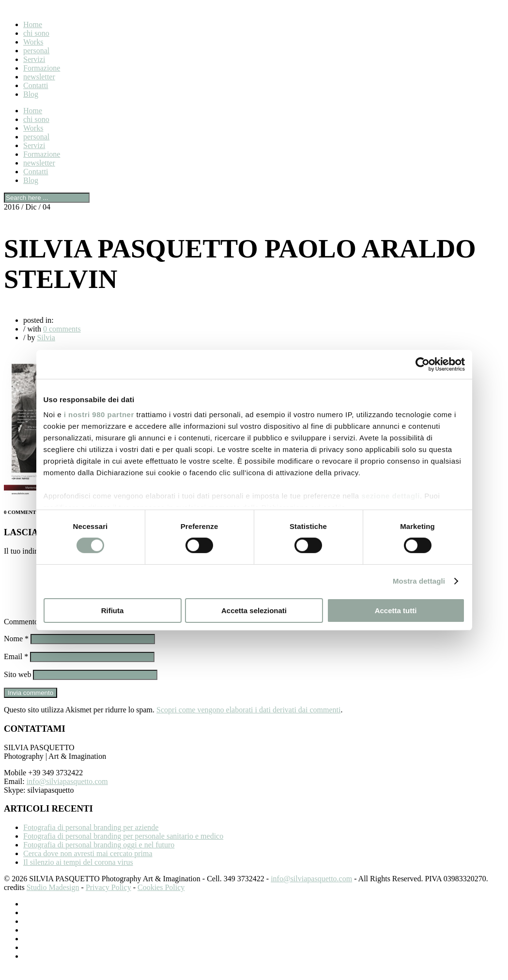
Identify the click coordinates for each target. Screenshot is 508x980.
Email (16, 668)
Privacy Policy (108, 899)
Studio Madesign (53, 899)
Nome (16, 650)
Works (33, 42)
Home (33, 24)
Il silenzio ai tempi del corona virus (78, 874)
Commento (24, 633)
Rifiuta (113, 611)
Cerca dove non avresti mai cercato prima (88, 865)
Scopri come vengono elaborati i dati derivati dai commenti (248, 721)
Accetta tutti (396, 611)
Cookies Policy (161, 899)
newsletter (39, 77)
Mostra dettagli (419, 581)
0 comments (62, 329)
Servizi (34, 59)
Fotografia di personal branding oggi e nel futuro (99, 856)
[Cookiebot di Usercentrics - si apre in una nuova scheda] (423, 364)
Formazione (42, 68)
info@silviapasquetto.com (67, 793)
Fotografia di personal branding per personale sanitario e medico (123, 848)
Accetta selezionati (254, 611)
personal (36, 51)
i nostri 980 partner (99, 415)
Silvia (46, 338)
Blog (31, 94)
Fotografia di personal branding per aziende (91, 839)
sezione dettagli (391, 496)
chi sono (36, 33)
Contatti (36, 85)
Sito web (17, 686)
